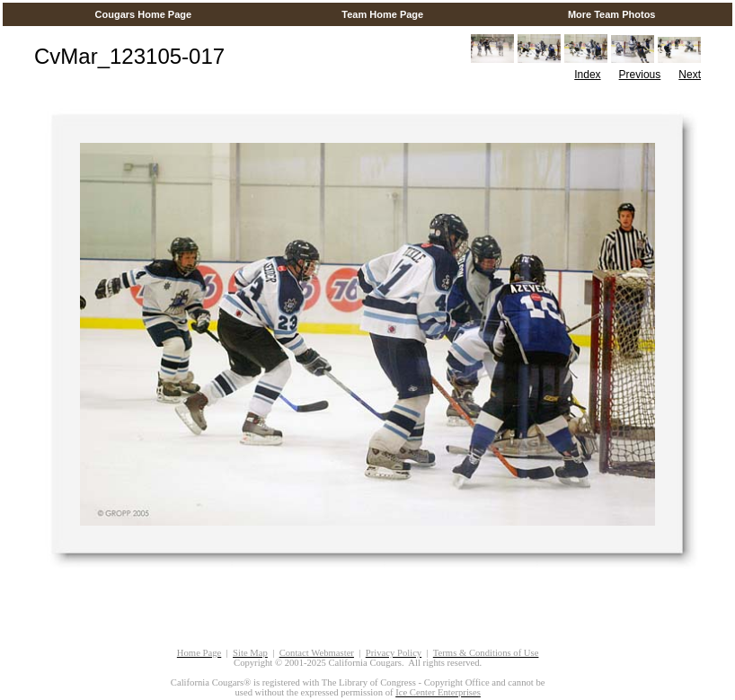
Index (587, 75)
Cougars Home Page (143, 14)
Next (690, 75)
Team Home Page (382, 14)
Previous (640, 75)
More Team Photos (612, 14)
